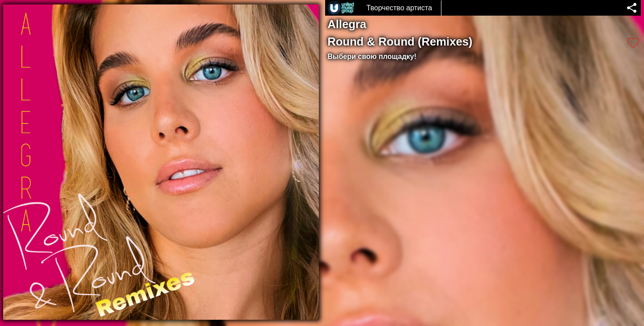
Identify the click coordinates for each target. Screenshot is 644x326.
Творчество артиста (399, 8)
